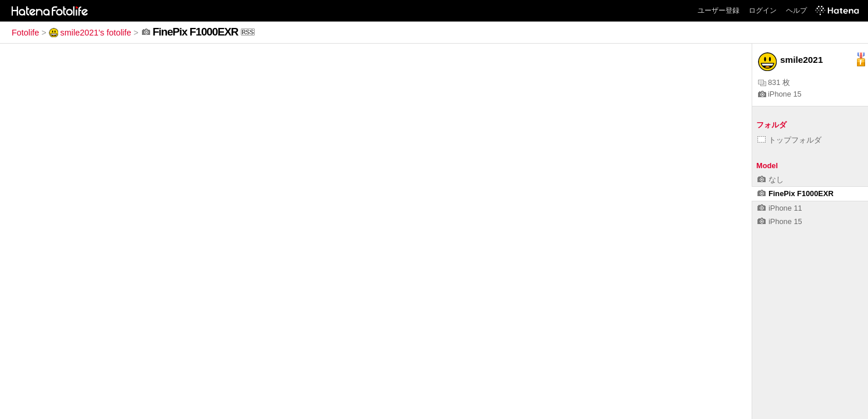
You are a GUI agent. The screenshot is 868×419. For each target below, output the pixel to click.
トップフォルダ (789, 140)
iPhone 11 (780, 208)
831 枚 (774, 82)
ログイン (763, 10)
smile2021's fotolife (90, 33)
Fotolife (25, 33)
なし (771, 180)
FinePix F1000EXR (796, 193)
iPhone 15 (780, 94)
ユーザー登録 (718, 10)
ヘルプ (796, 10)
